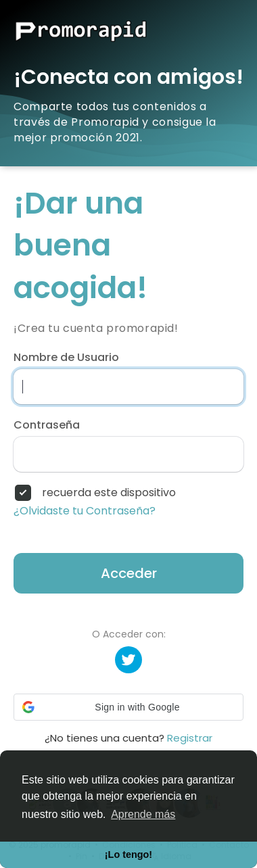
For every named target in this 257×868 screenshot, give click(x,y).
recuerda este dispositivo (109, 493)
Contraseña (47, 425)
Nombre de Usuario (66, 358)
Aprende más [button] (143, 814)
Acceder (129, 573)
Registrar (190, 738)
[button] (128, 707)
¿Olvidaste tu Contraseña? (85, 511)
